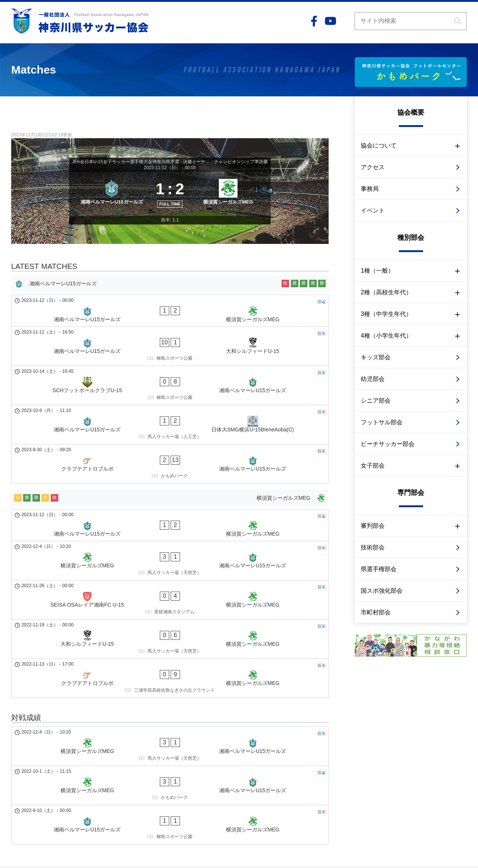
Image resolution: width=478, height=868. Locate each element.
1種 (15, 754)
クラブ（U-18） (60, 762)
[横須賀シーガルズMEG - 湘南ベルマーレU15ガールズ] (170, 500)
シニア (59, 802)
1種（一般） (377, 271)
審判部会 (373, 526)
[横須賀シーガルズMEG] (231, 205)
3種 (15, 770)
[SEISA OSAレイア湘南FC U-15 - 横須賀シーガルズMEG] (170, 525)
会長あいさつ (157, 754)
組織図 (149, 762)
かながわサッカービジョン (173, 786)
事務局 (370, 189)
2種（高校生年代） (386, 292)
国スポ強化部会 (382, 591)
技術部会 (373, 547)
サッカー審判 (70, 809)
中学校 (32, 770)
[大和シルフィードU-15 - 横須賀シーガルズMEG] (170, 550)
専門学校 (75, 754)
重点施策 (152, 794)
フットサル (86, 802)
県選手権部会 (379, 569)
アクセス (373, 167)
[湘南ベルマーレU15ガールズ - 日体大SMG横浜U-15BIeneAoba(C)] (170, 402)
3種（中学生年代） (386, 314)
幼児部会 (373, 379)
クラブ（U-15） (66, 770)
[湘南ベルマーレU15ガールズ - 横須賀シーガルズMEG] (170, 330)
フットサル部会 (382, 422)
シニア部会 (376, 401)
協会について (379, 145)
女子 (16, 786)
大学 (52, 754)
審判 (66, 794)
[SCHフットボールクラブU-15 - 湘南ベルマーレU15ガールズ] (170, 377)
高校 (30, 762)
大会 (91, 762)
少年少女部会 (40, 778)
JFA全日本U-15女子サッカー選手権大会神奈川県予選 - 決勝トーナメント (142, 162)
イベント (373, 210)
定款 (146, 770)
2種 (15, 762)
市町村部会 (376, 612)
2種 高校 (52, 786)
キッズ (19, 802)
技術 (49, 794)
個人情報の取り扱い (379, 754)
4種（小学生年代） (386, 336)
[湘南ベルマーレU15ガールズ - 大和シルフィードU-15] (170, 352)
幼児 (39, 802)
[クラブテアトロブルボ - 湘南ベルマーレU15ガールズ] (170, 427)
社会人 (32, 754)
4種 (15, 778)
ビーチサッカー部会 (388, 444)
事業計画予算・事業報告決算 (175, 778)
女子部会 (373, 466)
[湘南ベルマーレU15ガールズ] (109, 205)
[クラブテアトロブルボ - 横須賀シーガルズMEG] (170, 575)
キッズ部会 (376, 357)
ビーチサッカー (30, 809)
